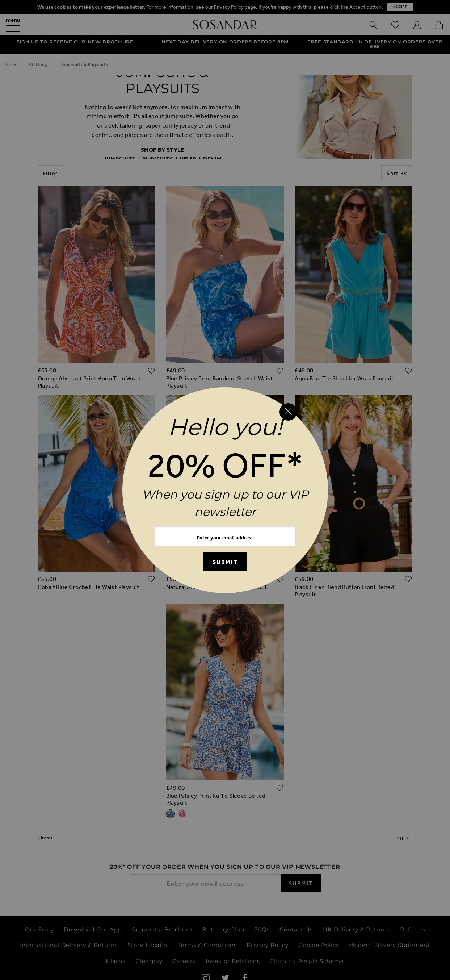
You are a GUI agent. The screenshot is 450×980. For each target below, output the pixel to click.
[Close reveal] (288, 412)
